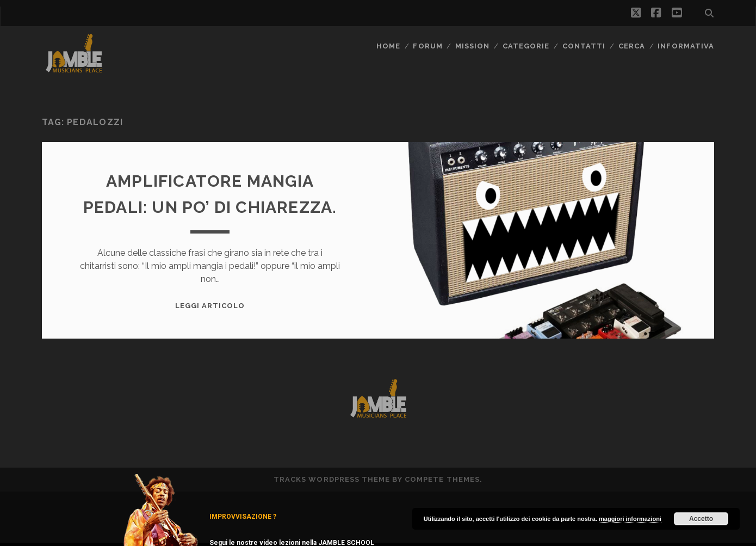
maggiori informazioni (630, 519)
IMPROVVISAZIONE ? (243, 517)
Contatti (584, 46)
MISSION (472, 46)
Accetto (701, 519)
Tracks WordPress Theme (332, 479)
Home (388, 46)
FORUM (427, 46)
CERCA (632, 46)
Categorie (526, 46)
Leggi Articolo (210, 306)
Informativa (686, 46)
